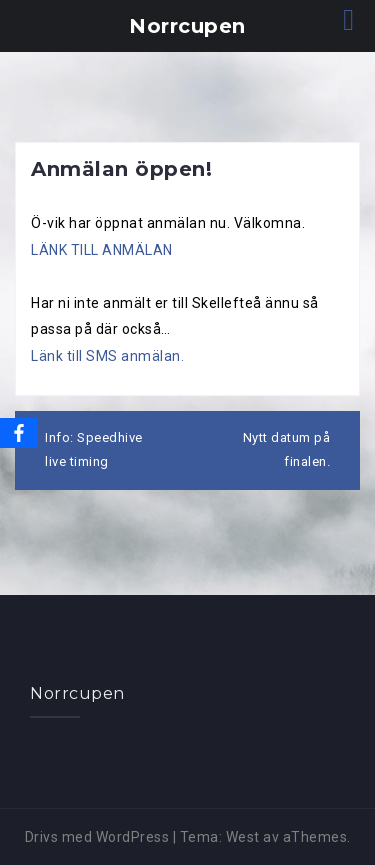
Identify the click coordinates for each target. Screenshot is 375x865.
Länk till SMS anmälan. (107, 356)
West (243, 837)
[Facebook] (19, 433)
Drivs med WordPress (97, 837)
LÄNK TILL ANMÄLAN (102, 250)
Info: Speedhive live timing (94, 450)
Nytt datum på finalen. (287, 450)
